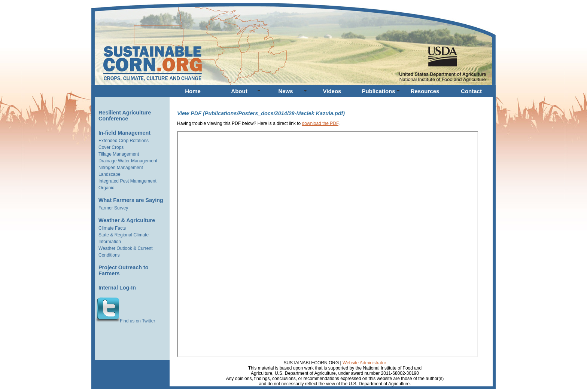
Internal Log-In (117, 288)
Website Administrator (364, 363)
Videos (332, 91)
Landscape (110, 174)
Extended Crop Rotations (124, 141)
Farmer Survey (113, 208)
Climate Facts (112, 228)
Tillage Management (119, 154)
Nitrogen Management (121, 168)
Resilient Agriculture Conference (125, 116)
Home (193, 91)
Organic (106, 188)
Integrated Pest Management (127, 181)
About (239, 91)
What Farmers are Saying (131, 200)
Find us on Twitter (125, 321)
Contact (471, 91)
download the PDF (320, 123)
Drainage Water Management (128, 161)
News (285, 91)
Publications (378, 91)
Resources (425, 91)
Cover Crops (111, 147)
